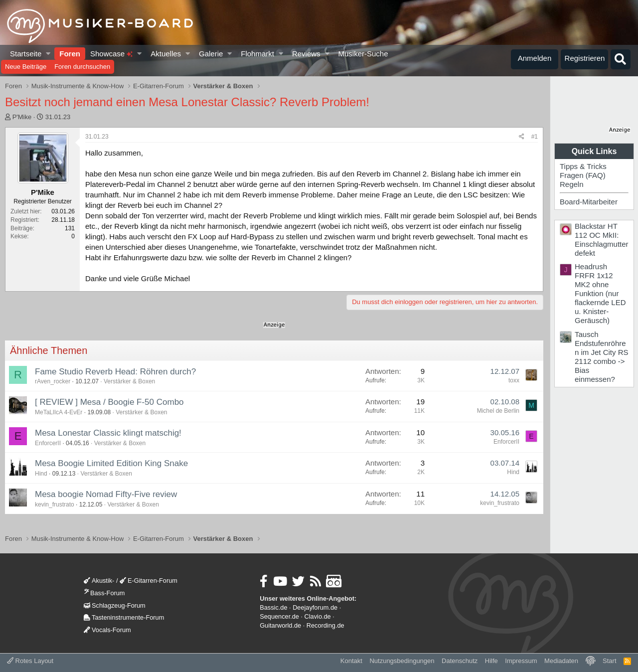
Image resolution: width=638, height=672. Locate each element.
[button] (49, 54)
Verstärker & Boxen (129, 381)
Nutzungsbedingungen (402, 661)
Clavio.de (318, 616)
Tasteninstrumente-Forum (124, 617)
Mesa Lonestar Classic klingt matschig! (108, 433)
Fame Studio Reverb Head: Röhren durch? (115, 372)
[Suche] (621, 59)
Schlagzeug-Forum (115, 605)
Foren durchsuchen (82, 67)
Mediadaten (561, 661)
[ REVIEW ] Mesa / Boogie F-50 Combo (109, 402)
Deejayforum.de (315, 607)
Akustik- (99, 581)
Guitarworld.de (280, 625)
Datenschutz (460, 661)
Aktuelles (166, 54)
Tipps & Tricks (583, 166)
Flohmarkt (257, 54)
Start (609, 661)
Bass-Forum (104, 593)
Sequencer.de (279, 616)
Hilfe (491, 661)
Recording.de (325, 625)
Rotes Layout (30, 661)
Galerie (211, 54)
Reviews (306, 54)
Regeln (572, 184)
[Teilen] (522, 137)
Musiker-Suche (363, 54)
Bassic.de (273, 607)
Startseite (26, 54)
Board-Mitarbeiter (589, 202)
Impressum (521, 661)
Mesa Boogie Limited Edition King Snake (111, 463)
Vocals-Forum (107, 630)
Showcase (111, 54)
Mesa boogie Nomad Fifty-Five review (106, 494)
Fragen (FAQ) (583, 175)
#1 (535, 137)
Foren (70, 54)
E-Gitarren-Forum (149, 581)
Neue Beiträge (26, 67)
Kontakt (351, 661)
